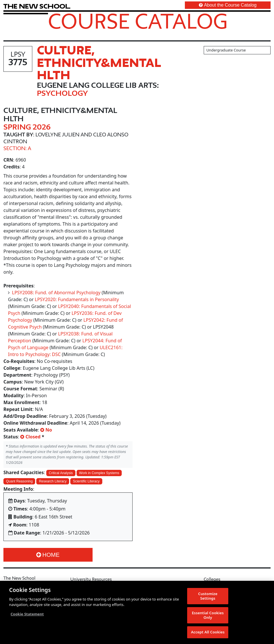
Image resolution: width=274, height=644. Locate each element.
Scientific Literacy (86, 481)
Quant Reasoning (19, 481)
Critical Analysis (61, 473)
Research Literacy (53, 481)
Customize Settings (208, 597)
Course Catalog (138, 21)
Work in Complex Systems (99, 473)
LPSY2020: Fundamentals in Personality (77, 299)
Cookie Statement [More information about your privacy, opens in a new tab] (27, 615)
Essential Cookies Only (208, 616)
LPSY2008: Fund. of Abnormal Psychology (56, 293)
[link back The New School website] (37, 6)
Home (48, 555)
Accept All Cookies (208, 633)
